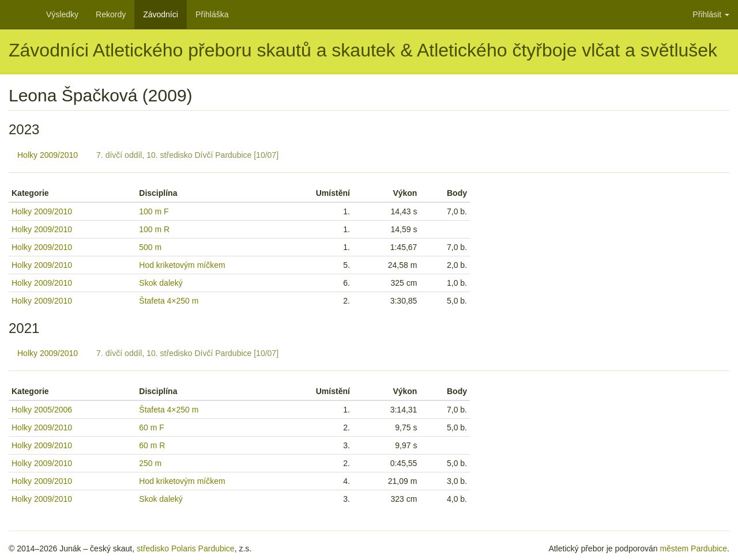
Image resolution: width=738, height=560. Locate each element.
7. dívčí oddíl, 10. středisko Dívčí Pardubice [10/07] (187, 155)
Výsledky (62, 14)
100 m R (154, 229)
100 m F (154, 211)
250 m (150, 463)
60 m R (152, 445)
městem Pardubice (693, 548)
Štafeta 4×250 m (169, 301)
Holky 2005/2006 (42, 410)
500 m (150, 247)
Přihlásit (711, 14)
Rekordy (111, 14)
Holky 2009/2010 (48, 155)
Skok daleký (161, 283)
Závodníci (161, 14)
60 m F (152, 427)
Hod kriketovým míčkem (182, 265)
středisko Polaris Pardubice (186, 548)
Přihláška (212, 14)
